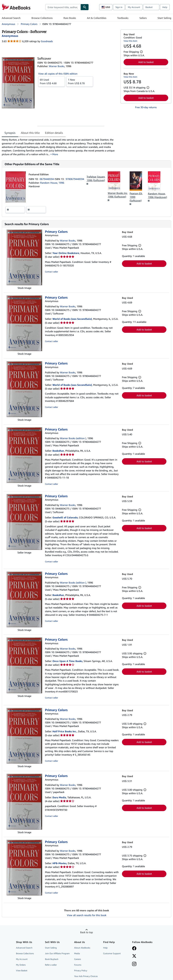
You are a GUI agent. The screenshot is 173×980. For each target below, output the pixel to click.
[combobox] (63, 7)
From (52, 81)
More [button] (55, 154)
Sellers (143, 18)
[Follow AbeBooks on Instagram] (134, 964)
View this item (130, 41)
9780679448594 (75, 179)
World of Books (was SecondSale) (72, 319)
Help (165, 7)
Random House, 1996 (52, 183)
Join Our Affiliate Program (57, 953)
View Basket (22, 970)
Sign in (119, 7)
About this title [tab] (30, 133)
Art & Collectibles (97, 18)
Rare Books (70, 18)
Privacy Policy (81, 970)
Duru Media (59, 797)
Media (77, 953)
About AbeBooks (82, 948)
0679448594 (47, 179)
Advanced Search (11, 18)
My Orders (21, 965)
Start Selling (164, 18)
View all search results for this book (87, 915)
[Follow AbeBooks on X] (134, 956)
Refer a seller (51, 965)
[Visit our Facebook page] (134, 949)
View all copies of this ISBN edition (58, 74)
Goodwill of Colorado (65, 517)
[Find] (85, 7)
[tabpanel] (60, 147)
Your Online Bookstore (66, 253)
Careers (78, 959)
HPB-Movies (59, 863)
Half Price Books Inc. (65, 731)
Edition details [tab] (54, 133)
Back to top (86, 932)
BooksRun (58, 451)
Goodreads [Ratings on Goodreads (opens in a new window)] (47, 41)
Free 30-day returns (146, 107)
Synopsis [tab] (10, 133)
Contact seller (51, 272)
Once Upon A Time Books (67, 661)
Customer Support (112, 953)
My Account (134, 7)
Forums (78, 965)
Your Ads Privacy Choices (86, 976)
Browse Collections (42, 18)
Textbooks (123, 18)
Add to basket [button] (146, 62)
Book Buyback (52, 959)
